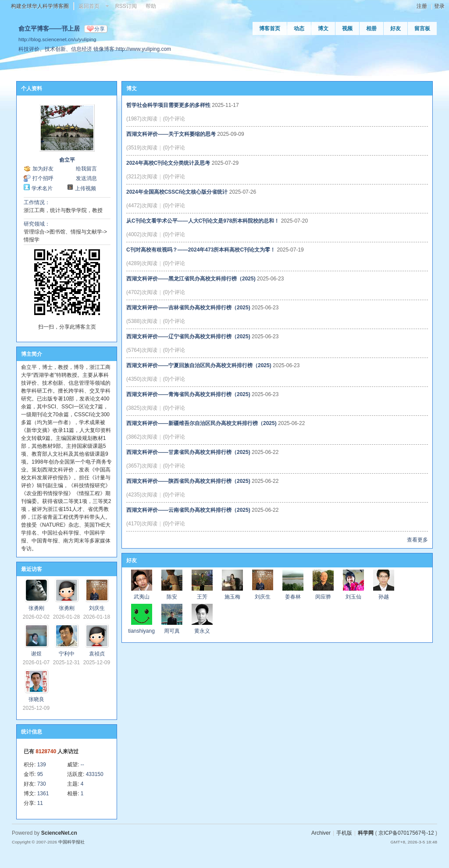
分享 (100, 29)
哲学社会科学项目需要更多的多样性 (168, 105)
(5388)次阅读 (142, 321)
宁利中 (67, 654)
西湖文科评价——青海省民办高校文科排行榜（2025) (188, 394)
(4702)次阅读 (142, 292)
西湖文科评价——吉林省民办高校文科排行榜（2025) (188, 308)
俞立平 (67, 160)
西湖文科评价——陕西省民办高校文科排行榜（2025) (188, 481)
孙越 (384, 597)
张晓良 (36, 699)
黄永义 (202, 631)
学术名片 (42, 188)
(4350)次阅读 (142, 379)
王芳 (202, 597)
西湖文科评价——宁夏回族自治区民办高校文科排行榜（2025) (199, 365)
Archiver (321, 833)
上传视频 (86, 188)
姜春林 (293, 597)
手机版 (344, 833)
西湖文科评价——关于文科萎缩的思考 (171, 134)
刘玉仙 (353, 597)
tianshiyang (141, 631)
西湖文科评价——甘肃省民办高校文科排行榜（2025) (188, 452)
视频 (347, 28)
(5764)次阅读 (142, 350)
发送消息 (86, 178)
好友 (396, 28)
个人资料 (32, 89)
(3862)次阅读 (142, 437)
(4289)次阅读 (142, 263)
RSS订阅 (126, 6)
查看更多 (417, 540)
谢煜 (36, 654)
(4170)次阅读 (142, 524)
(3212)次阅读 (142, 177)
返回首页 (89, 6)
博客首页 (270, 28)
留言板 (422, 28)
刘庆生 (97, 608)
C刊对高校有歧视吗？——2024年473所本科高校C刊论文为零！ (201, 250)
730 (42, 784)
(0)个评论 (174, 119)
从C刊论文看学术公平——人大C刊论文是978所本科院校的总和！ (203, 221)
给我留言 (86, 169)
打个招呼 (43, 178)
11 (40, 803)
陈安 (172, 597)
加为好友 (43, 169)
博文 (323, 28)
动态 (299, 28)
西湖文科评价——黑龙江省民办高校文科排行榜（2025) (191, 279)
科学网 (366, 833)
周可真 (172, 631)
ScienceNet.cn (59, 833)
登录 (439, 6)
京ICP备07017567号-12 (406, 833)
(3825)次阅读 (142, 408)
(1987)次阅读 (142, 119)
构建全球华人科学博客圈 (40, 6)
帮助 (151, 6)
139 (42, 765)
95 (40, 774)
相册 (371, 28)
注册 (422, 6)
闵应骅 (323, 597)
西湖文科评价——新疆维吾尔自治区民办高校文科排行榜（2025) (201, 423)
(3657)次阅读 (142, 466)
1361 (43, 794)
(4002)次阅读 (142, 234)
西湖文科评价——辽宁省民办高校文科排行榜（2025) (188, 337)
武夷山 (142, 597)
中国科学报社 (71, 842)
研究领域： (37, 224)
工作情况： (37, 202)
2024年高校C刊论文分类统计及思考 (168, 163)
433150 (95, 774)
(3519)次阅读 (142, 148)
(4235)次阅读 (142, 495)
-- (82, 765)
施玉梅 (232, 597)
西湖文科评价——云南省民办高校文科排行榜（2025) (188, 510)
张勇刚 (36, 608)
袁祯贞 (97, 654)
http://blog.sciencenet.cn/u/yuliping (57, 39)
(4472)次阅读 (142, 205)
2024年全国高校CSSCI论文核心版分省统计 (177, 192)
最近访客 (32, 569)
